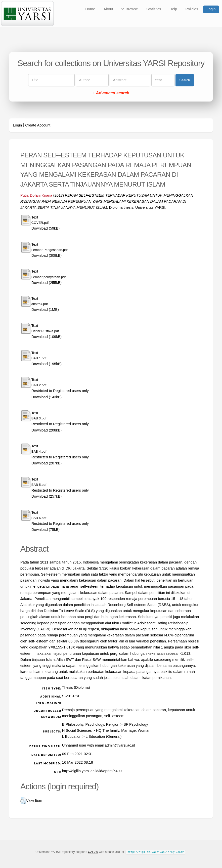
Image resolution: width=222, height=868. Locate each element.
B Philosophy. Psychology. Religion (91, 724)
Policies (192, 9)
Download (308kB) (47, 255)
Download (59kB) (46, 228)
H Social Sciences (77, 730)
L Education (72, 736)
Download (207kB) (47, 463)
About (108, 9)
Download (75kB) (46, 530)
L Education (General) (103, 736)
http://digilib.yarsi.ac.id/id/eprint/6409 (92, 771)
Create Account (38, 125)
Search (185, 80)
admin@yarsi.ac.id (120, 745)
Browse (132, 9)
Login (211, 9)
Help (173, 9)
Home (90, 9)
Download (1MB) (45, 310)
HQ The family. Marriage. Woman (123, 730)
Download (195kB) (47, 364)
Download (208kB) (47, 430)
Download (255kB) (47, 283)
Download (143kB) (47, 397)
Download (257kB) (47, 496)
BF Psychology (136, 724)
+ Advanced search (111, 93)
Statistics (154, 9)
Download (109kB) (47, 337)
